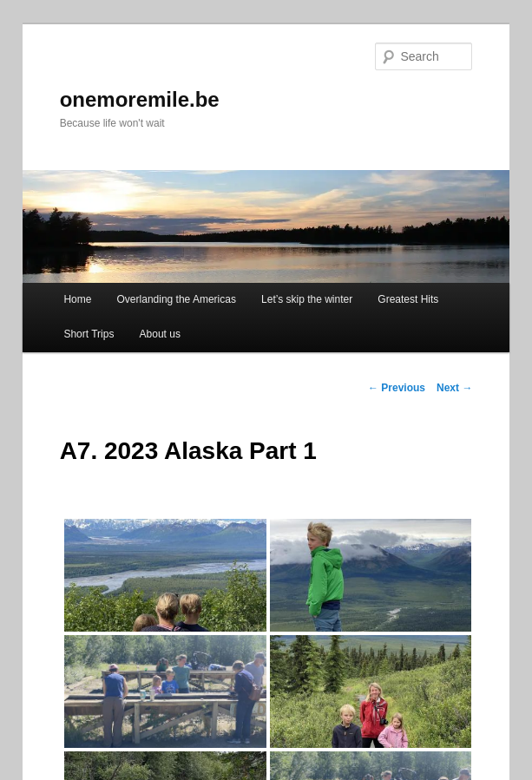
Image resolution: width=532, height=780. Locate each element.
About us (160, 334)
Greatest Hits (408, 299)
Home (77, 299)
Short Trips (89, 334)
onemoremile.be (140, 99)
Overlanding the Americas (177, 299)
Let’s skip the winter (307, 299)
